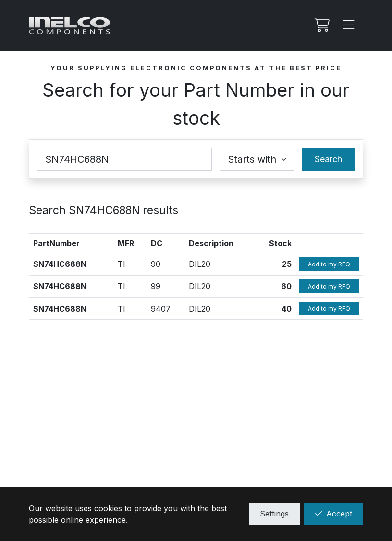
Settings (274, 514)
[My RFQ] (321, 25)
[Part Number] (124, 159)
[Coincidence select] (257, 159)
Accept (333, 514)
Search (328, 159)
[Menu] (349, 25)
